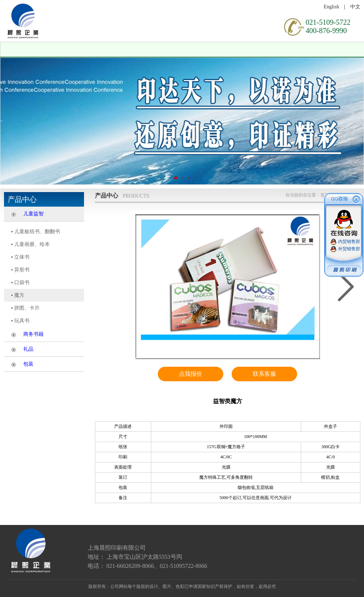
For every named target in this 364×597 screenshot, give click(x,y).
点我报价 (191, 374)
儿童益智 (33, 214)
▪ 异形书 (20, 270)
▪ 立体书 (20, 257)
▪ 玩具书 (20, 321)
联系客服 (264, 374)
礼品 (28, 349)
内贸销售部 (349, 242)
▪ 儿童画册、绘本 (31, 244)
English (331, 7)
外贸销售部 (349, 249)
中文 (355, 7)
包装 (28, 364)
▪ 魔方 (18, 295)
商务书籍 (33, 334)
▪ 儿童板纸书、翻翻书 (36, 232)
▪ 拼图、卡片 (25, 308)
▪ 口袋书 (20, 282)
